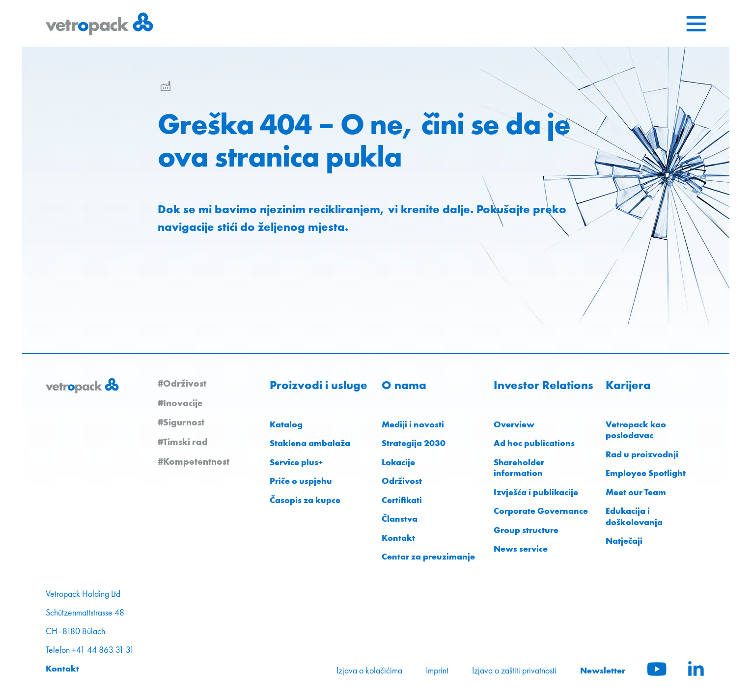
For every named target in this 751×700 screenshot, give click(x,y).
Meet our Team (636, 492)
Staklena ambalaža (310, 443)
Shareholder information (519, 468)
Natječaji (624, 541)
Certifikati (402, 500)
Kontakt (398, 538)
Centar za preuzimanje (428, 556)
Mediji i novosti (413, 424)
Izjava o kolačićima (369, 671)
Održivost (402, 481)
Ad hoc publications (534, 443)
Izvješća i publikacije (536, 492)
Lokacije (398, 462)
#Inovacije (180, 403)
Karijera (628, 385)
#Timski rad (183, 442)
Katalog (286, 424)
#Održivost (182, 383)
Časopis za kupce (305, 500)
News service (521, 548)
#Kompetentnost (194, 461)
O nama (404, 385)
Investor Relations (543, 385)
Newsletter (603, 670)
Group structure (526, 530)
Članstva (400, 518)
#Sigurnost (181, 422)
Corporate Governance (541, 511)
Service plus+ (296, 462)
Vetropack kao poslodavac (636, 430)
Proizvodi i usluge (319, 385)
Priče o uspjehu (301, 481)
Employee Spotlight (646, 473)
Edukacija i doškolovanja (634, 516)
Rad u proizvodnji (642, 454)
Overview (514, 424)
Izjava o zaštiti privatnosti (514, 671)
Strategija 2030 (414, 443)
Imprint (437, 671)
